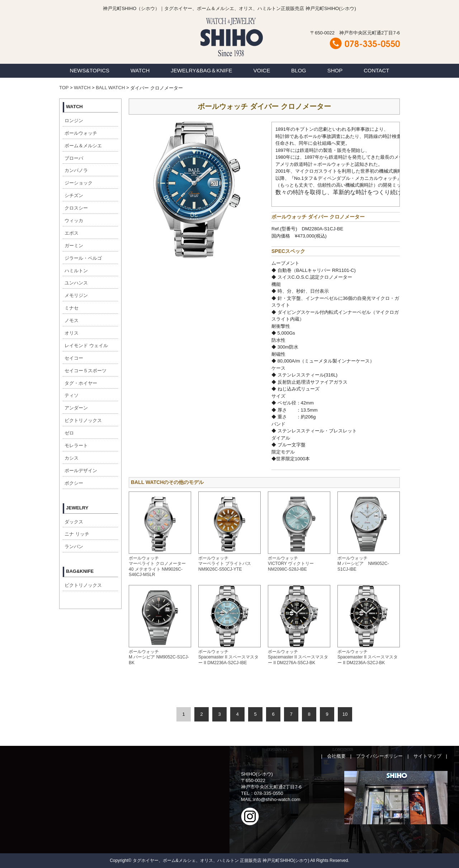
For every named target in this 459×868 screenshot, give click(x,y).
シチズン (74, 195)
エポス (72, 233)
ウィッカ (74, 220)
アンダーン (76, 408)
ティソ (72, 395)
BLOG (299, 70)
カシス (72, 458)
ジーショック (79, 183)
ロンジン (74, 121)
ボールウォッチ (81, 133)
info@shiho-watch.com (277, 799)
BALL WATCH (110, 88)
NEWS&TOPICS (89, 70)
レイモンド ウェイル (86, 346)
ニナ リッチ (77, 534)
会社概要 (336, 756)
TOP (64, 88)
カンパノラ (76, 170)
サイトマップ (427, 756)
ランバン (74, 546)
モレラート (76, 445)
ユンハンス (76, 283)
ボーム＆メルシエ (83, 146)
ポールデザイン (81, 471)
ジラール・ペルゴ (83, 258)
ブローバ (74, 158)
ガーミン (74, 246)
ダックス (74, 522)
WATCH (140, 70)
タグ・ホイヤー (81, 383)
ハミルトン (76, 271)
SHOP (335, 70)
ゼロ (69, 433)
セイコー (74, 358)
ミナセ (72, 308)
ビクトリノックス (83, 420)
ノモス (72, 320)
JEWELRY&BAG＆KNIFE (201, 70)
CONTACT (376, 70)
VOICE (262, 70)
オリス (72, 333)
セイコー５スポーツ (86, 371)
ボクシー (74, 483)
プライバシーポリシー (379, 756)
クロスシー (76, 208)
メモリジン (76, 295)
